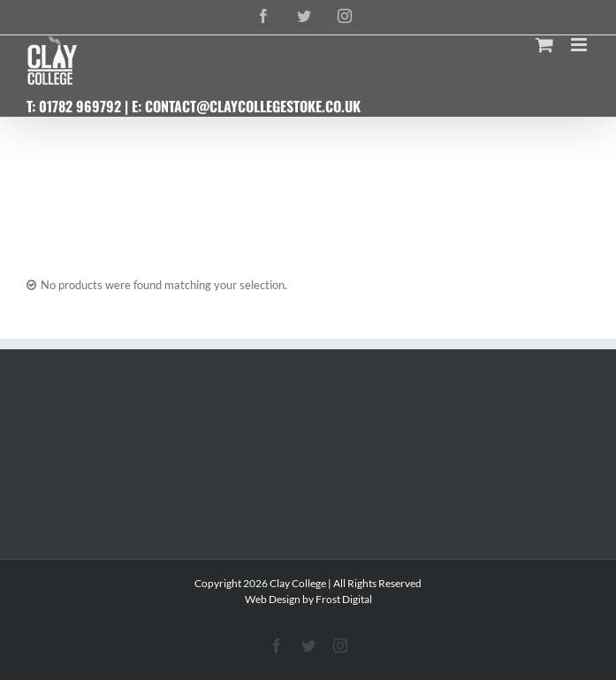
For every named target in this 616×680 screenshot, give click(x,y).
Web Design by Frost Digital (308, 599)
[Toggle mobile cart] (544, 45)
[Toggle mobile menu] (580, 45)
